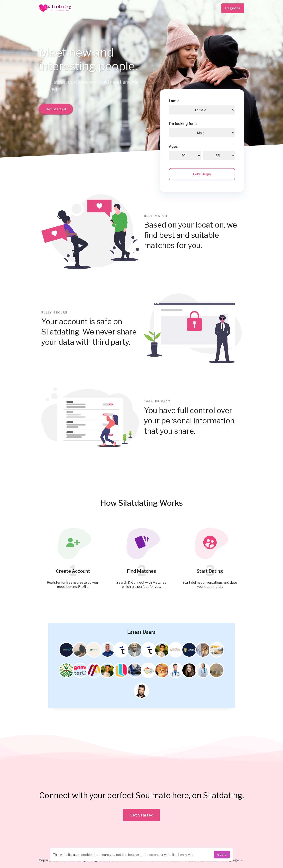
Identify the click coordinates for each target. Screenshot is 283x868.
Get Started (56, 109)
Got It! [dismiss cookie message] (222, 854)
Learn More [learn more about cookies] (187, 855)
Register (233, 8)
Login (207, 8)
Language (234, 860)
